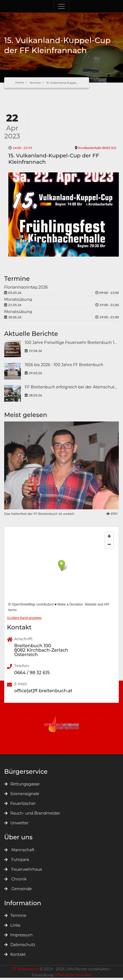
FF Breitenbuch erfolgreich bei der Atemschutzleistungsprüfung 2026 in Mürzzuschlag (72, 387)
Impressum (18, 935)
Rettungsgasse (22, 784)
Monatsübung (18, 299)
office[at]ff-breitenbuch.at (43, 691)
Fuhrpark (17, 860)
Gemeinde (18, 889)
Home (20, 82)
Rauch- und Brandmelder (32, 813)
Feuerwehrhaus (23, 869)
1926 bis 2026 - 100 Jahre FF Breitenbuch (64, 365)
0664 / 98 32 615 (32, 673)
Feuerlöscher (20, 803)
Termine (35, 83)
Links (12, 925)
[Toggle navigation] (61, 6)
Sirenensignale (22, 794)
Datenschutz (20, 945)
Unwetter (16, 823)
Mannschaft (19, 850)
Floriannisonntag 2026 (26, 287)
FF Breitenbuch (26, 969)
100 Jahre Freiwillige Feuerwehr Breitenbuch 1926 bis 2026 (72, 343)
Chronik (15, 879)
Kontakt (15, 954)
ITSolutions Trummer (73, 975)
